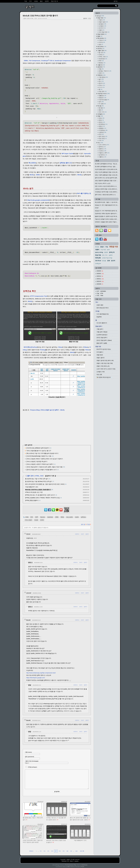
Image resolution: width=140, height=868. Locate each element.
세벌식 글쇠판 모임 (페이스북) (105, 360)
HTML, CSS (39, 476)
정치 (101, 102)
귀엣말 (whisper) (31, 767)
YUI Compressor (35, 61)
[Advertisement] (57, 35)
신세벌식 (102, 26)
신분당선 (102, 132)
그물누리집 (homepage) (47, 762)
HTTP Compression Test (39, 296)
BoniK (28, 620)
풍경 (101, 110)
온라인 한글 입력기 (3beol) (104, 340)
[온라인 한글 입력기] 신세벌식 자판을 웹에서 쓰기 (42, 470)
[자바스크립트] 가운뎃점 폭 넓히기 (37, 461)
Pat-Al (83, 867)
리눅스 (102, 85)
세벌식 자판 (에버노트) (103, 366)
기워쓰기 (102, 40)
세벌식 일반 (103, 22)
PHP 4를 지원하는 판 (84, 193)
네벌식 (101, 30)
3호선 (101, 120)
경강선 (102, 122)
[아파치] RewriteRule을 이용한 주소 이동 (39, 456)
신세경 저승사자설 (107, 258)
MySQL (102, 63)
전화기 (101, 73)
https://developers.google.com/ (36, 678)
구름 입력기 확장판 (102, 332)
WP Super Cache (67, 153)
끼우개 (102, 42)
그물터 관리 (30, 476)
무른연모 (101, 75)
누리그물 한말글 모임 (103, 314)
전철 (100, 116)
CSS (32, 517)
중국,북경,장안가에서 (103, 308)
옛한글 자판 (114, 247)
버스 (100, 143)
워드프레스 (102, 47)
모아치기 (102, 28)
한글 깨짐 (98, 255)
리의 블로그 (100, 352)
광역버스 (102, 147)
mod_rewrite (69, 517)
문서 (101, 81)
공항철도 (102, 128)
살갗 (101, 44)
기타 (101, 141)
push (108, 250)
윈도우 (102, 83)
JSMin (26, 61)
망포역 (113, 261)
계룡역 (97, 250)
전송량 (36, 520)
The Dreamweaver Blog (71, 865)
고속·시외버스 (104, 145)
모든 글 (100, 16)
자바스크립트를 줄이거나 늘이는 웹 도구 (39, 451)
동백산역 (112, 252)
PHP (101, 61)
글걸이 (69, 859)
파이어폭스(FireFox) (30, 347)
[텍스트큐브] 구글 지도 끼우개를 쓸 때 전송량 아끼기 (42, 453)
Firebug (43, 350)
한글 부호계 (102, 34)
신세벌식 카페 (101, 372)
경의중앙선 (103, 124)
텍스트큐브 (32, 163)
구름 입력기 (100, 329)
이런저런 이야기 (104, 94)
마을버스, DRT (104, 153)
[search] (106, 6)
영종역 (106, 252)
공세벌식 (102, 24)
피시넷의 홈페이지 (102, 323)
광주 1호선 (103, 136)
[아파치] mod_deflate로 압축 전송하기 (38, 448)
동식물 (102, 108)
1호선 (102, 118)
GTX (101, 134)
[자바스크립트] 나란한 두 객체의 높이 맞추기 (40, 464)
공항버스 (102, 149)
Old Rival (98, 261)
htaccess (43, 517)
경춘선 (102, 126)
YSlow (60, 347)
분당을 (104, 261)
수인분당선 (103, 130)
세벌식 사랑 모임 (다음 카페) (105, 363)
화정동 (97, 247)
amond (29, 593)
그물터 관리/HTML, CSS (30, 18)
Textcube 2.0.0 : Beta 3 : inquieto (70, 861)
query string (99, 252)
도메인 (101, 55)
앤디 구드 (105, 255)
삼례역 (111, 255)
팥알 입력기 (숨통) (102, 343)
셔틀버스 (102, 157)
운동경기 (102, 98)
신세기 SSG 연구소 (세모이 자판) (106, 369)
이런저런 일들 (104, 100)
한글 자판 (102, 18)
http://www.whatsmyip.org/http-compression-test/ (41, 673)
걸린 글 (84, 524)
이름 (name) (32, 753)
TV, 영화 (102, 104)
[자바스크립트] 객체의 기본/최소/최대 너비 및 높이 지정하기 (45, 459)
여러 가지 (103, 112)
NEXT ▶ (82, 851)
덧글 (89, 524)
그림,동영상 (103, 77)
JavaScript (50, 517)
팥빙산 (30, 562)
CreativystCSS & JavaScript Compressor (56, 61)
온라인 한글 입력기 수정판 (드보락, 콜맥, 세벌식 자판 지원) (44, 467)
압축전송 (83, 517)
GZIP (37, 517)
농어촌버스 (103, 155)
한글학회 (99, 317)
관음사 (102, 247)
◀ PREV (31, 851)
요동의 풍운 (100, 305)
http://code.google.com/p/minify (38, 200)
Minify (32, 175)
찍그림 (101, 106)
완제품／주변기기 (105, 71)
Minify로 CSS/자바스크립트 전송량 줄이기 (40, 16)
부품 (101, 69)
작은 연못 (99, 375)
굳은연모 (101, 67)
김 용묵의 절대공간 (102, 335)
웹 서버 (102, 53)
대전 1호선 (103, 138)
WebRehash (84, 865)
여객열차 (101, 114)
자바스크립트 (28, 520)
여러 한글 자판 (104, 32)
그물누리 (101, 65)
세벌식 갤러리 (101, 358)
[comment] (57, 779)
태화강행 (98, 258)
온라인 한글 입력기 (102, 338)
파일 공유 (103, 91)
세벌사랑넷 (100, 355)
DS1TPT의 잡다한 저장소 (104, 349)
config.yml (98, 263)
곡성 (107, 247)
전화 (108, 261)
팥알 (90, 18)
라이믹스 (101, 49)
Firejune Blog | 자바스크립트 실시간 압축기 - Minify (47, 410)
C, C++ (102, 87)
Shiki (69, 867)
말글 (100, 36)
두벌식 (102, 20)
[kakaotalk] (57, 511)
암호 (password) (32, 758)
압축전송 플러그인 (66, 163)
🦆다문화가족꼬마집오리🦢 (104, 377)
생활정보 (102, 96)
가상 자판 (103, 250)
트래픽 (42, 520)
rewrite (77, 517)
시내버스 (102, 151)
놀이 (101, 79)
